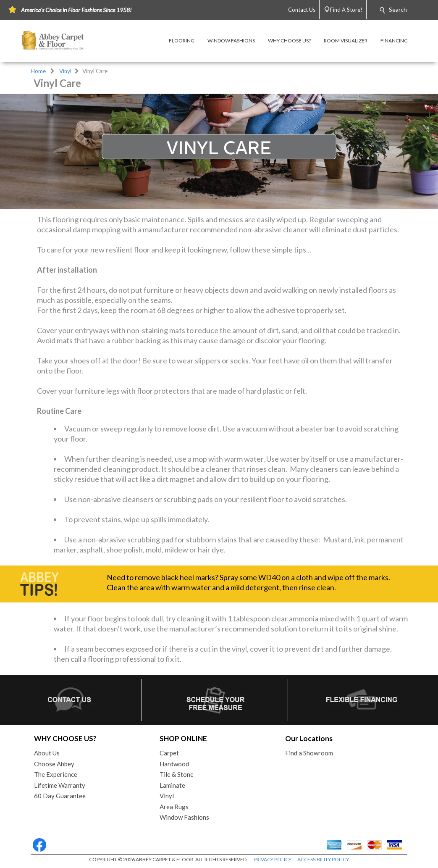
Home (38, 71)
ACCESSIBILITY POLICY (323, 859)
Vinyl (65, 71)
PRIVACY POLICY (273, 859)
